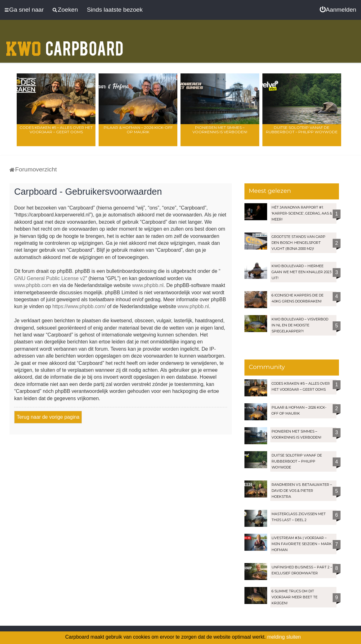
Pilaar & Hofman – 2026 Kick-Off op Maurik (138, 130)
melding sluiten (284, 637)
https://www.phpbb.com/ (79, 306)
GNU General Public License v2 (50, 278)
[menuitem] (338, 10)
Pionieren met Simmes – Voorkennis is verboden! (220, 130)
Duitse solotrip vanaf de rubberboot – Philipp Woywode (302, 130)
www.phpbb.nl (148, 285)
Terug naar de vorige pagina (48, 417)
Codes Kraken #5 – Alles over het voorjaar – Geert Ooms (56, 130)
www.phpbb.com (33, 285)
